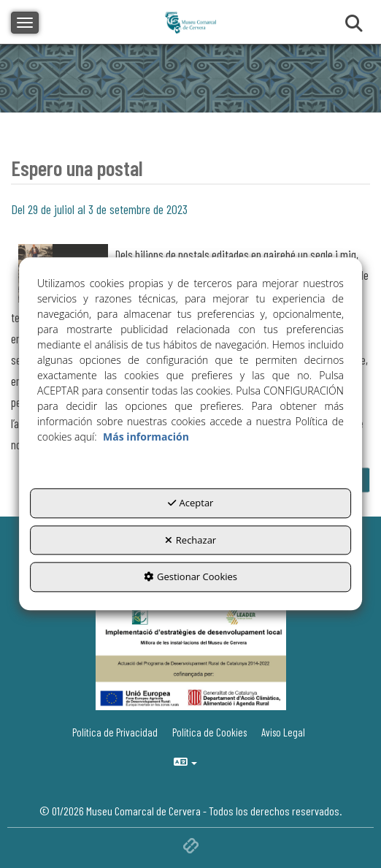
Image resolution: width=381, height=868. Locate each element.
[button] (285, 732)
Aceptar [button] (191, 503)
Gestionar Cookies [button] (190, 577)
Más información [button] (146, 437)
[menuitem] (285, 732)
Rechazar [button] (190, 540)
